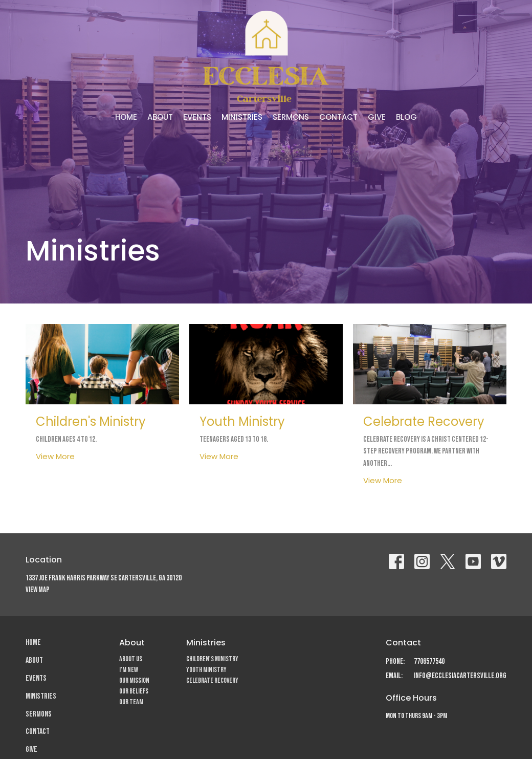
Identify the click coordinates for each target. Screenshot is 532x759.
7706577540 (429, 662)
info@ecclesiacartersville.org (460, 676)
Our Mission (134, 680)
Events (197, 117)
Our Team (131, 702)
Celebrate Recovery (212, 680)
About (160, 117)
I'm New (129, 670)
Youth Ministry (206, 670)
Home (126, 117)
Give (377, 117)
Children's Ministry (212, 659)
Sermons (291, 117)
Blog (406, 117)
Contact (338, 117)
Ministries (242, 117)
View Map (38, 590)
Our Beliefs (134, 691)
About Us (131, 659)
